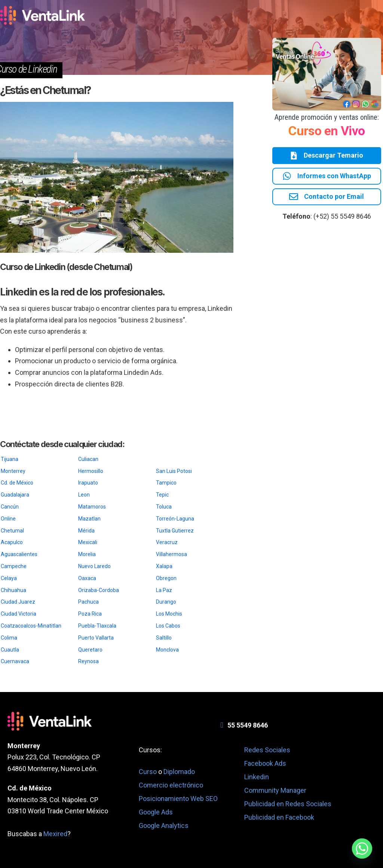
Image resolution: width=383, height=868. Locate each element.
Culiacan (88, 459)
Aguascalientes (19, 554)
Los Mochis (169, 614)
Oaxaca (87, 578)
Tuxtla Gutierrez (175, 531)
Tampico (166, 483)
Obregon (166, 578)
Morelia (87, 554)
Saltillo (164, 638)
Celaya (9, 578)
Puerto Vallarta (96, 638)
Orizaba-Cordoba (99, 590)
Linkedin (257, 777)
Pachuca (88, 602)
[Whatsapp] (362, 849)
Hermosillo (91, 471)
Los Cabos (168, 626)
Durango (166, 602)
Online (8, 519)
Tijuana (10, 459)
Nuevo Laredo (94, 566)
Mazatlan (89, 519)
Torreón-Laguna (175, 519)
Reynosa (88, 661)
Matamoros (92, 507)
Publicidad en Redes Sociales (288, 804)
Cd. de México (17, 483)
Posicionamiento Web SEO (178, 799)
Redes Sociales (267, 750)
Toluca (164, 507)
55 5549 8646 (248, 725)
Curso (148, 772)
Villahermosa (171, 554)
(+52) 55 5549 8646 (342, 218)
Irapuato (88, 483)
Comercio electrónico (171, 785)
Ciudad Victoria (19, 614)
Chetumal (12, 531)
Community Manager (275, 790)
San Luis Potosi (174, 471)
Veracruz (167, 542)
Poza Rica (90, 614)
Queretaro (90, 650)
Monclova (167, 650)
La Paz (164, 590)
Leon (84, 495)
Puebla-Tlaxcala (97, 626)
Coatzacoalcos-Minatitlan (31, 626)
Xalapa (164, 566)
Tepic (162, 495)
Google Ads (156, 812)
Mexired (55, 834)
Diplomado (179, 772)
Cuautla (10, 650)
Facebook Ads (265, 763)
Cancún (10, 507)
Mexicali (88, 542)
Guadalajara (15, 495)
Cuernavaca (15, 661)
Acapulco (12, 542)
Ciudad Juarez (18, 602)
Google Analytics (164, 825)
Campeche (14, 566)
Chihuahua (13, 590)
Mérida (86, 531)
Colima (9, 638)
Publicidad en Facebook (279, 817)
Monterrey (13, 471)
